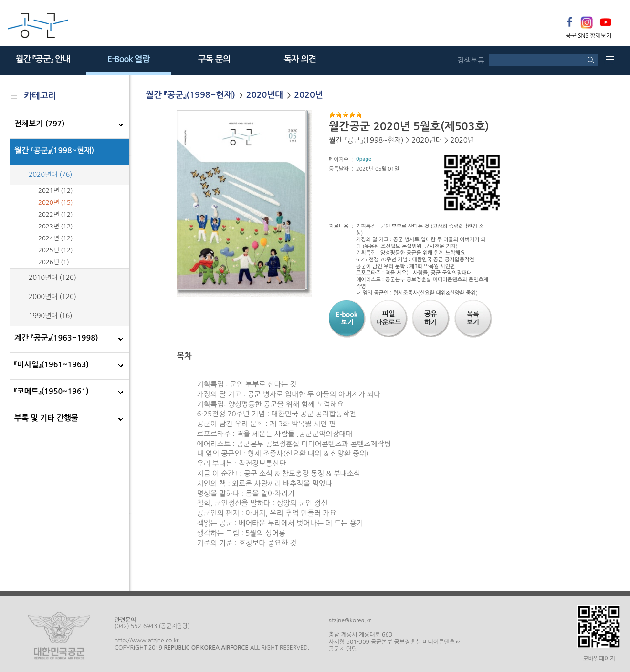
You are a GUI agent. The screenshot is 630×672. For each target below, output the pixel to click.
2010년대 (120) (52, 278)
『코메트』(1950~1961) (52, 391)
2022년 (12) (56, 214)
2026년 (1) (54, 262)
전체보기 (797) (39, 124)
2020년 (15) (56, 202)
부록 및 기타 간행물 (46, 418)
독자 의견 (300, 59)
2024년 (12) (56, 238)
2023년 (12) (56, 226)
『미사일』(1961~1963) (52, 365)
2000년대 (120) (52, 297)
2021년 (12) (56, 191)
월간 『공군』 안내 (43, 59)
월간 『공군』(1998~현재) (54, 150)
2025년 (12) (56, 250)
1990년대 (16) (50, 316)
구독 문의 (214, 59)
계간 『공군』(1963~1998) (56, 338)
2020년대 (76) (50, 175)
